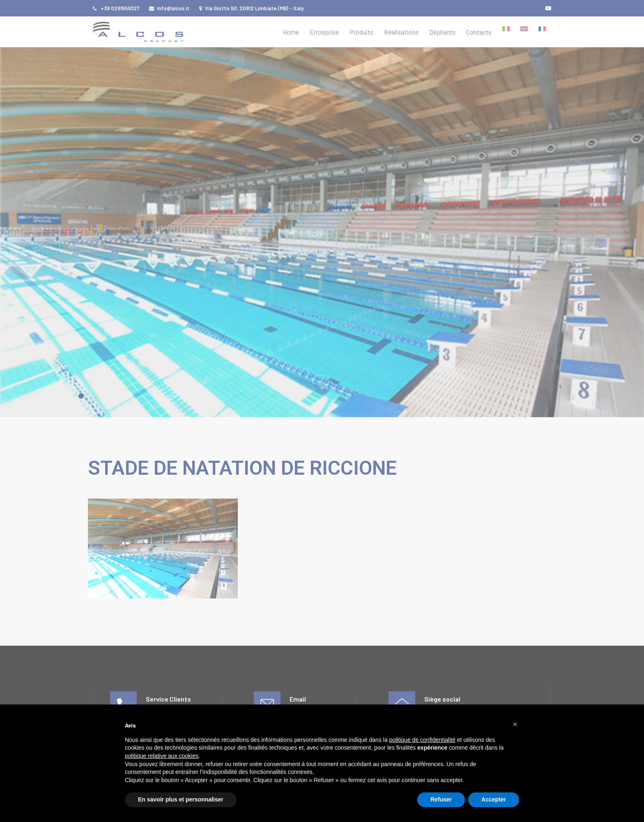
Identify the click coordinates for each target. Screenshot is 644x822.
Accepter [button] (494, 799)
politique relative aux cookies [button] (162, 756)
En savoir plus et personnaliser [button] (181, 799)
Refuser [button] (441, 799)
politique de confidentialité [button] (422, 740)
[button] (515, 724)
